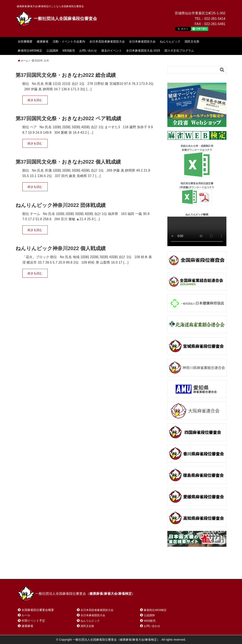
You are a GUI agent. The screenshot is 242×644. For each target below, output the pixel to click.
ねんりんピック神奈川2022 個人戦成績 (61, 248)
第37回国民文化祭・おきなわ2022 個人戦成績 (68, 162)
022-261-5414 (215, 19)
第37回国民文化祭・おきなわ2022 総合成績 (66, 75)
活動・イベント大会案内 (69, 41)
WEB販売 (69, 51)
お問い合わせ (88, 51)
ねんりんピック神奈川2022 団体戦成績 (61, 205)
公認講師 (52, 51)
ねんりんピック (170, 41)
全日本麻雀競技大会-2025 (143, 51)
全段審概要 (25, 41)
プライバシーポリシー (112, 570)
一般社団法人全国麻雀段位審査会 (56, 19)
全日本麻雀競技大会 (142, 41)
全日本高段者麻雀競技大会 (107, 41)
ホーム (28, 570)
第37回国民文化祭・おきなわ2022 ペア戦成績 (68, 118)
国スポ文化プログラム (179, 51)
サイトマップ (79, 570)
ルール (26, 615)
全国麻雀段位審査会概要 (38, 610)
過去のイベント (112, 51)
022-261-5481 (215, 24)
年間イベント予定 (33, 621)
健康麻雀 (43, 41)
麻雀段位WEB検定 (30, 51)
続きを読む (35, 100)
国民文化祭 (192, 41)
